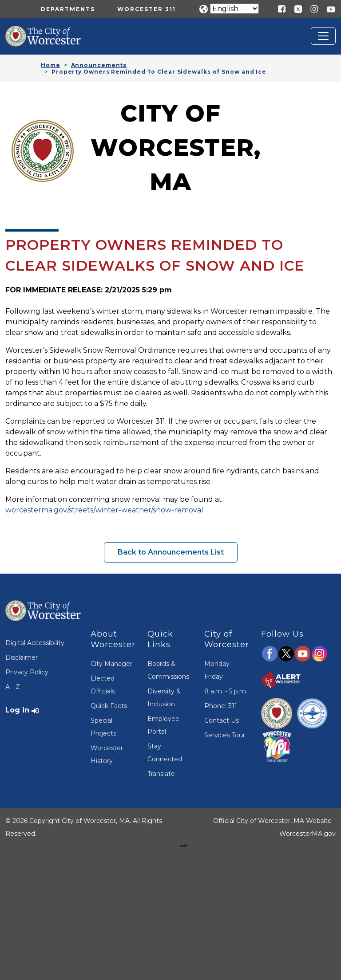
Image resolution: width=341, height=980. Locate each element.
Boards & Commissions (168, 670)
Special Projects (103, 727)
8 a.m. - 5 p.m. (226, 691)
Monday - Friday (219, 670)
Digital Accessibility (35, 643)
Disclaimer (22, 657)
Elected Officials (103, 685)
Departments (68, 9)
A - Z (13, 687)
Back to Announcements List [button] (171, 552)
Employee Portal (163, 725)
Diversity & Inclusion (164, 698)
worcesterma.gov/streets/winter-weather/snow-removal (104, 510)
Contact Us (222, 720)
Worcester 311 (147, 9)
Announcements (99, 65)
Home (51, 65)
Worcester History (107, 754)
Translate (161, 774)
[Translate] (234, 9)
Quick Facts (109, 706)
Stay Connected (165, 753)
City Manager (111, 664)
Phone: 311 (221, 706)
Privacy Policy (27, 672)
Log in (17, 710)
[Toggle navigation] (323, 36)
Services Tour (225, 735)
